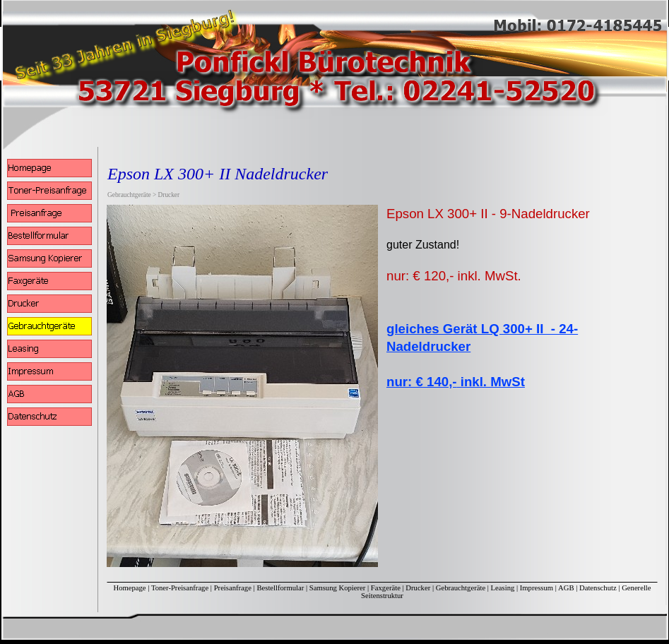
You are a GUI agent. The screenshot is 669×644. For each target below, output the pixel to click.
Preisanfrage (233, 588)
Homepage (129, 588)
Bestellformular (280, 588)
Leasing (503, 588)
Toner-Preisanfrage (180, 588)
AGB (566, 588)
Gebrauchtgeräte (461, 588)
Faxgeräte (386, 588)
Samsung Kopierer (338, 588)
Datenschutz (598, 588)
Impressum (537, 588)
